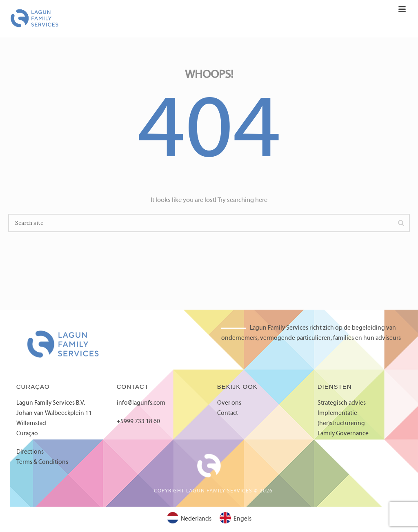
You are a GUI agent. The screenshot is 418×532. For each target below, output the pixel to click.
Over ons (229, 403)
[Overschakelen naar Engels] (236, 519)
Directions (30, 452)
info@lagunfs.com (141, 403)
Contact (228, 413)
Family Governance (343, 434)
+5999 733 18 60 (138, 421)
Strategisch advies (342, 403)
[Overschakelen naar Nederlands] (189, 519)
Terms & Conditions (42, 462)
